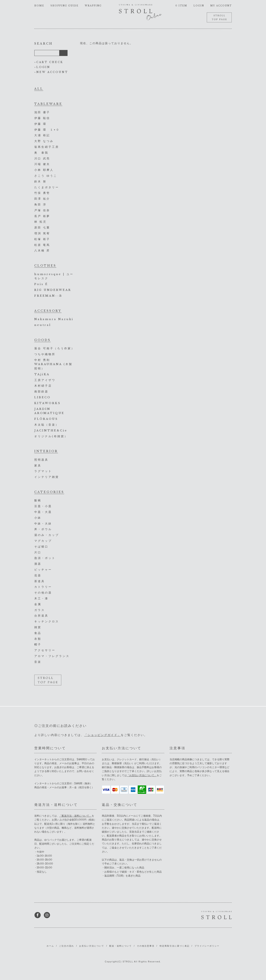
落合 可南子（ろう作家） (55, 348)
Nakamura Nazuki (54, 319)
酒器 (38, 564)
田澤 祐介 (42, 199)
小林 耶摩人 (44, 170)
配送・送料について (121, 946)
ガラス (40, 610)
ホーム (50, 946)
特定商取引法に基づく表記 (175, 946)
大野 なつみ (44, 141)
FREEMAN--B (48, 296)
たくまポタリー (47, 187)
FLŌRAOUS (46, 419)
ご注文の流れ (66, 946)
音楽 (38, 662)
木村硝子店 (43, 386)
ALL (39, 89)
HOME (39, 6)
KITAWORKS (47, 403)
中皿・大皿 (43, 512)
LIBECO (42, 397)
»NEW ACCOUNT (51, 72)
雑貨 (38, 627)
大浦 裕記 (42, 135)
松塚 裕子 (42, 239)
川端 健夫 (42, 164)
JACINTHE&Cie (51, 430)
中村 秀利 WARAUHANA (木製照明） (53, 364)
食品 (38, 633)
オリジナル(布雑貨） (51, 436)
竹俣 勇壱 (42, 193)
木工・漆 (41, 598)
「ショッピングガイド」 (102, 735)
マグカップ (43, 541)
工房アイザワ (45, 380)
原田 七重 (42, 228)
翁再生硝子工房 (47, 147)
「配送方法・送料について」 (75, 816)
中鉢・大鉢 (43, 524)
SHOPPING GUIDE (65, 6)
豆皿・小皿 (43, 506)
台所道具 (41, 616)
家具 (38, 466)
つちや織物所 (45, 354)
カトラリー (43, 587)
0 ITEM (181, 6)
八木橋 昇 (42, 251)
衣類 (38, 639)
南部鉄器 (41, 392)
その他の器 (43, 593)
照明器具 (41, 460)
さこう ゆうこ (46, 176)
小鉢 (38, 518)
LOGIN (199, 6)
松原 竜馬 (42, 245)
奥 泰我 (41, 153)
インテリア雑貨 (47, 477)
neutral (43, 325)
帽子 (38, 644)
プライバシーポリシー (207, 946)
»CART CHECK (49, 62)
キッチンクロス (47, 621)
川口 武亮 (42, 158)
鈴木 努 (40, 182)
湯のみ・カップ (47, 535)
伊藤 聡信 (42, 118)
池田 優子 (42, 112)
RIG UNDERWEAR (53, 290)
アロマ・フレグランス (52, 656)
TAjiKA (42, 374)
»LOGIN (42, 67)
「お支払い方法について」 (142, 775)
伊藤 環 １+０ (47, 130)
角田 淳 (40, 205)
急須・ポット (45, 558)
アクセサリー (45, 650)
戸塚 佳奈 (42, 210)
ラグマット (43, 471)
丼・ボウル (43, 529)
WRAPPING (93, 6)
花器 (38, 575)
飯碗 (38, 500)
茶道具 (40, 581)
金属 (38, 604)
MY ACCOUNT (221, 6)
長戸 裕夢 (42, 216)
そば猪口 (41, 547)
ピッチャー (43, 570)
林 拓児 (40, 222)
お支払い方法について (92, 946)
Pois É (41, 284)
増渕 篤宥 (42, 233)
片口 (38, 552)
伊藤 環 (40, 124)
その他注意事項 (146, 946)
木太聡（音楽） (47, 425)
